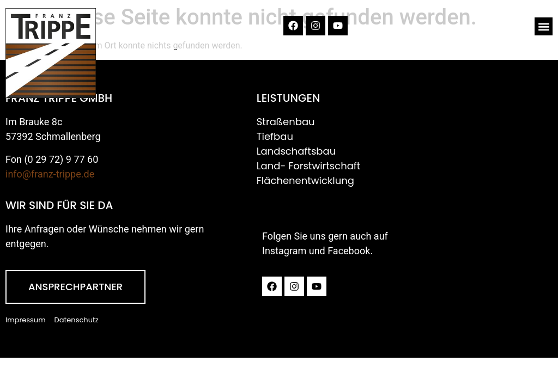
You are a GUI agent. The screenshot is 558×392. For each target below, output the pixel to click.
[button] (544, 26)
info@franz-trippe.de (50, 174)
